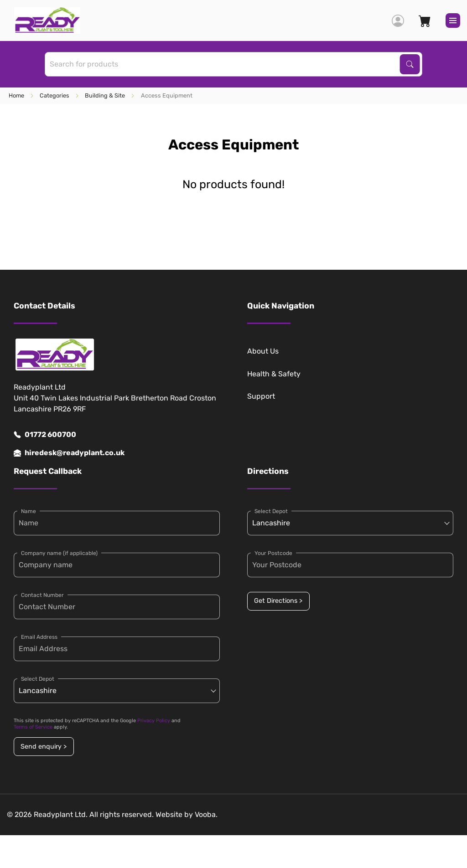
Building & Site (105, 95)
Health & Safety (274, 374)
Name (29, 511)
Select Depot (38, 679)
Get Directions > (278, 601)
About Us (263, 351)
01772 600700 (45, 435)
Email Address (39, 637)
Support (261, 396)
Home (16, 95)
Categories (54, 95)
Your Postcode (273, 553)
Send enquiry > (44, 747)
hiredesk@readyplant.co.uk (69, 453)
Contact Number (42, 595)
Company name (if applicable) (59, 553)
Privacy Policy (154, 721)
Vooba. (206, 814)
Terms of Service (33, 727)
